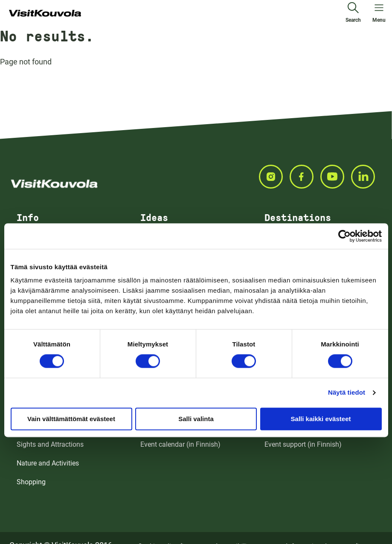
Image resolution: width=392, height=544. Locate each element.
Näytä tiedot (347, 392)
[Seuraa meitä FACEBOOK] (305, 177)
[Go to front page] (45, 14)
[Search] (353, 14)
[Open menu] (379, 14)
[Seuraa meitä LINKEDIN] (366, 177)
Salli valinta (196, 419)
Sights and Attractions (50, 444)
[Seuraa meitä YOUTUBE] (336, 177)
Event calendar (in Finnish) (180, 444)
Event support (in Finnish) (303, 444)
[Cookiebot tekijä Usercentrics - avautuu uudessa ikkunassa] (344, 236)
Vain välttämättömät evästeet (71, 419)
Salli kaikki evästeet (321, 419)
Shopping (31, 482)
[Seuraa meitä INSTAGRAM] (274, 177)
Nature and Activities (48, 463)
